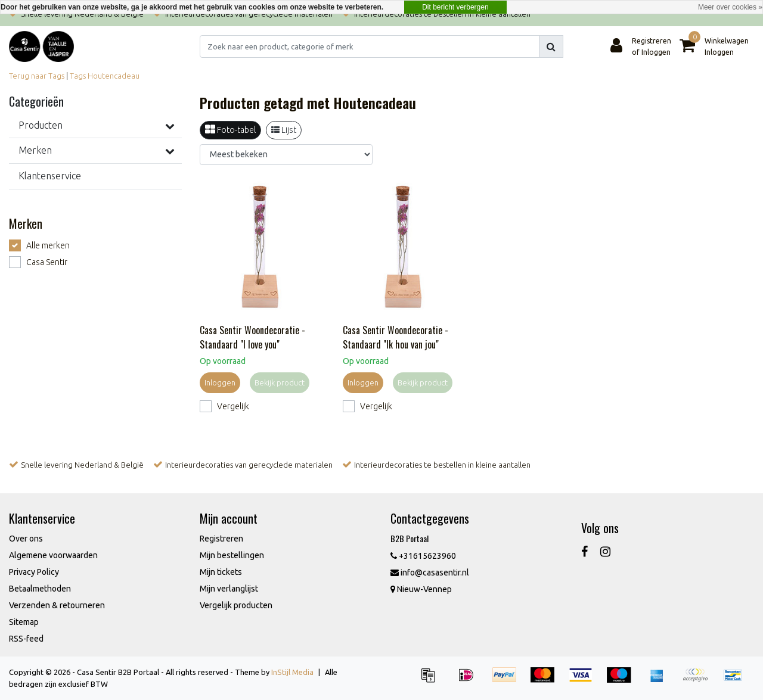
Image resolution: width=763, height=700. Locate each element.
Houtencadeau (114, 76)
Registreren (221, 539)
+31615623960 (423, 556)
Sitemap (24, 622)
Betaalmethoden (40, 589)
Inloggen (220, 382)
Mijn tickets (221, 572)
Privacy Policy (34, 572)
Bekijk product (280, 382)
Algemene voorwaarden (53, 555)
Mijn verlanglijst (229, 589)
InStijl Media (292, 672)
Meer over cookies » (730, 7)
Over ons (26, 539)
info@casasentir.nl (430, 573)
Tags (78, 76)
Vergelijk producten (236, 605)
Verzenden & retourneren (57, 605)
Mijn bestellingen (232, 555)
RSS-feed (26, 639)
